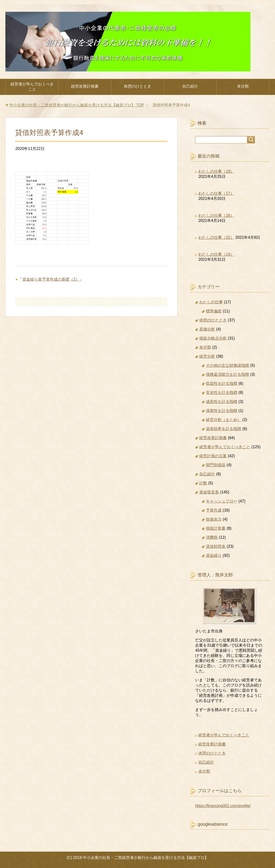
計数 (203, 483)
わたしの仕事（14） (216, 254)
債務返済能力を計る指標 (227, 374)
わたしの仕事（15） (216, 237)
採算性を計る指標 (222, 411)
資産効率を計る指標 (224, 429)
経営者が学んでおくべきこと (32, 87)
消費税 (212, 537)
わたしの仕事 (211, 302)
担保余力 (214, 519)
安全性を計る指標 (222, 393)
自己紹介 (190, 86)
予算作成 (214, 510)
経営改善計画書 (85, 86)
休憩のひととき (137, 86)
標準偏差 (214, 311)
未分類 (243, 86)
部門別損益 (216, 465)
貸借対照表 (216, 546)
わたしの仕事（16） (216, 215)
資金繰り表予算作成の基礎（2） (51, 279)
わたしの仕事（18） (216, 171)
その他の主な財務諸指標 (227, 365)
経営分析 (207, 356)
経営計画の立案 (213, 456)
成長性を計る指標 (222, 402)
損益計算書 (216, 528)
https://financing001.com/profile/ (223, 806)
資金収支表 (209, 492)
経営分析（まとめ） (224, 420)
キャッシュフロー (222, 501)
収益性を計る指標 (222, 383)
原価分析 (207, 329)
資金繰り (214, 555)
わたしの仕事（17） (216, 193)
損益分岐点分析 (213, 338)
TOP (77, 105)
